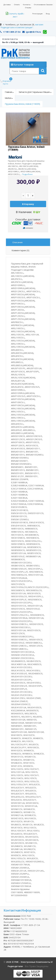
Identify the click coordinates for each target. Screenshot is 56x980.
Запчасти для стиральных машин (34, 92)
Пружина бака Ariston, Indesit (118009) (22, 104)
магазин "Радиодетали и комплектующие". (22, 26)
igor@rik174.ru (32, 32)
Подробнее (27, 174)
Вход (48, 14)
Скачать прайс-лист (15, 15)
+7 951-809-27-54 (10, 32)
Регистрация (37, 14)
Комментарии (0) (20, 250)
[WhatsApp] (45, 32)
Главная (8, 92)
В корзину (28, 204)
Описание (17, 242)
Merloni (8, 98)
